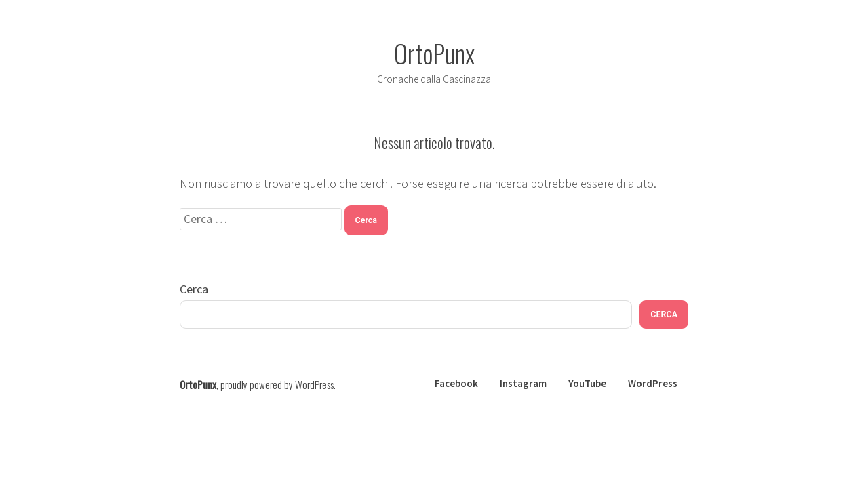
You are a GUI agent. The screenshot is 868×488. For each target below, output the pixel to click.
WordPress (653, 383)
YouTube (587, 383)
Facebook (456, 383)
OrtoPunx (434, 53)
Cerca (194, 289)
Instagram (523, 383)
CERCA (664, 314)
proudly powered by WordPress (277, 384)
